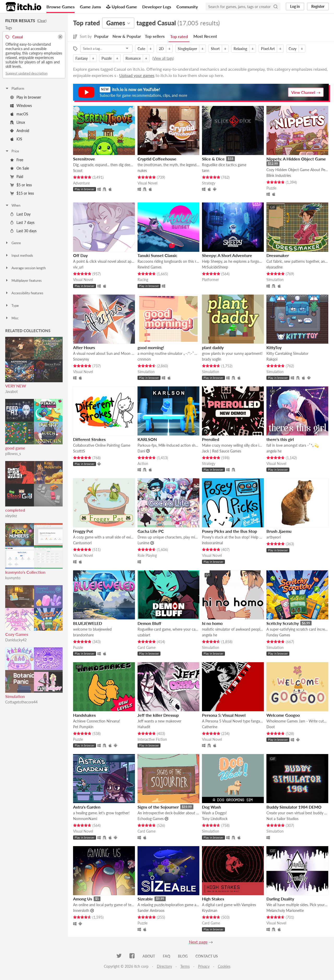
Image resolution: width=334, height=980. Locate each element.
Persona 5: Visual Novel (224, 715)
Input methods (19, 255)
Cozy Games (17, 634)
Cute (141, 49)
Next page (198, 942)
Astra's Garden (87, 807)
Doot (271, 727)
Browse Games (61, 7)
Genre (13, 243)
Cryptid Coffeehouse (157, 159)
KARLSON (147, 439)
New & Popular (127, 36)
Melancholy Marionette (285, 910)
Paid (17, 177)
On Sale (20, 168)
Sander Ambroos (151, 910)
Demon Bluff (149, 623)
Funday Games (278, 635)
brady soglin (212, 359)
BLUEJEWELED (88, 623)
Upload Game (122, 7)
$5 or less (21, 185)
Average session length (25, 268)
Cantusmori (82, 543)
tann (206, 171)
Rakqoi (272, 359)
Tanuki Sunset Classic (157, 255)
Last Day (20, 214)
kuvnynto (13, 578)
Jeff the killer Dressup (158, 715)
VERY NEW (16, 386)
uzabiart (144, 635)
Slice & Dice (213, 159)
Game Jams (90, 7)
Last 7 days (22, 222)
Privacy (204, 966)
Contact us (207, 956)
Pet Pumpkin (83, 727)
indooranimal (212, 543)
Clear (42, 21)
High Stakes (213, 899)
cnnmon (144, 359)
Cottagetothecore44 (21, 702)
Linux (18, 122)
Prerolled (211, 439)
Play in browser (26, 97)
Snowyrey (81, 359)
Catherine (210, 727)
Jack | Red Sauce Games (222, 451)
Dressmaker (278, 255)
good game (15, 448)
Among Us (83, 899)
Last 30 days (23, 231)
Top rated (179, 36)
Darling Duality (280, 899)
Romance (133, 58)
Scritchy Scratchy (283, 623)
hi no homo (212, 623)
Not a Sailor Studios (282, 819)
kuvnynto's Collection (25, 572)
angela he (274, 451)
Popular (101, 36)
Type (12, 306)
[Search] (276, 7)
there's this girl (280, 439)
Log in (295, 6)
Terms (185, 966)
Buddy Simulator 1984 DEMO (294, 807)
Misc (12, 318)
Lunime (143, 543)
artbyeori (274, 537)
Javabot (11, 392)
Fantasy (82, 58)
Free (17, 160)
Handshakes (84, 715)
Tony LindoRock (215, 819)
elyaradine (275, 267)
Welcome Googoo (283, 715)
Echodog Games (151, 819)
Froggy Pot (83, 531)
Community (187, 7)
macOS (19, 114)
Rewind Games (150, 267)
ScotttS (79, 451)
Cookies (224, 966)
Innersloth (81, 910)
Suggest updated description (26, 73)
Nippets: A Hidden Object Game (296, 159)
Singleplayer (187, 49)
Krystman (210, 910)
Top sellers (155, 36)
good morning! (151, 347)
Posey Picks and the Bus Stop (229, 531)
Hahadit (144, 727)
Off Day (80, 255)
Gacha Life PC (151, 531)
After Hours (84, 347)
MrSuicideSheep (215, 267)
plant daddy (213, 347)
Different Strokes (89, 439)
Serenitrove (84, 159)
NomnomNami (85, 819)
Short (215, 49)
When (13, 205)
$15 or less (22, 193)
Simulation (15, 696)
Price (12, 151)
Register (318, 6)
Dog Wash (211, 807)
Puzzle (107, 58)
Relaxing (240, 49)
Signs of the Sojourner (158, 807)
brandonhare (83, 635)
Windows (21, 106)
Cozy (293, 49)
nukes (142, 171)
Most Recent (205, 36)
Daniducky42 (16, 640)
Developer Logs (157, 7)
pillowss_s (13, 454)
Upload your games (137, 75)
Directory (164, 966)
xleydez (11, 516)
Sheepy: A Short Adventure (227, 255)
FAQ (166, 956)
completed (15, 510)
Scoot (78, 171)
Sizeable (145, 899)
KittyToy (274, 347)
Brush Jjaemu (279, 531)
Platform (15, 88)
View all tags (163, 58)
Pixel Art (268, 49)
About (149, 956)
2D (161, 49)
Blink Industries (279, 175)
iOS (16, 139)
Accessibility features (24, 293)
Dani (141, 451)
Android (20, 131)
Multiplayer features (23, 280)
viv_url (78, 267)
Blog (183, 956)
